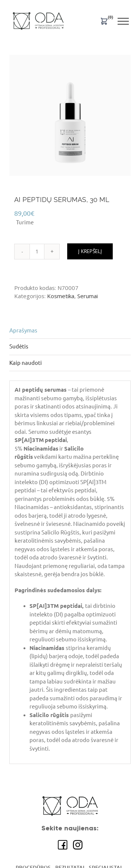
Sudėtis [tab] (19, 346)
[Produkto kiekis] (37, 252)
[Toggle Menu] (123, 21)
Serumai (88, 296)
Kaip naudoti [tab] (26, 363)
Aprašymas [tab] (23, 330)
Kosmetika (61, 296)
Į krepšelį (90, 251)
